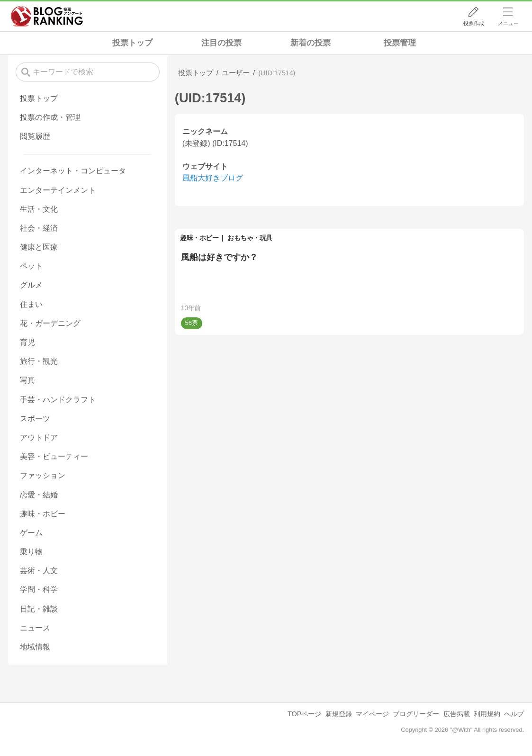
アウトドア (39, 437)
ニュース (35, 628)
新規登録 (339, 714)
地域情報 (35, 647)
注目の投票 (221, 43)
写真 (27, 380)
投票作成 (474, 23)
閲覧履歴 (35, 136)
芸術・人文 (39, 571)
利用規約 (487, 714)
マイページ (372, 714)
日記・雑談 (39, 609)
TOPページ (304, 714)
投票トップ (132, 43)
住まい (31, 304)
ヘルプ (514, 714)
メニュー (508, 23)
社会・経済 (39, 228)
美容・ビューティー (54, 456)
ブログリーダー (416, 714)
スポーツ (35, 418)
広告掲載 (457, 714)
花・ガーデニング (50, 323)
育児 (27, 342)
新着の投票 (311, 43)
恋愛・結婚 (39, 495)
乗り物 (31, 552)
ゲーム (31, 533)
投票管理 (400, 43)
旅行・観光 (39, 361)
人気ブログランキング (47, 16)
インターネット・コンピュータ (73, 171)
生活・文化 (39, 209)
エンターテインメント (58, 190)
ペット (31, 266)
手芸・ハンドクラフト (58, 400)
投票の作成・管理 (50, 117)
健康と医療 (39, 247)
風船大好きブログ (213, 178)
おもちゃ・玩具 (250, 238)
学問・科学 (39, 589)
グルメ (31, 285)
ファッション (43, 475)
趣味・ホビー (199, 238)
